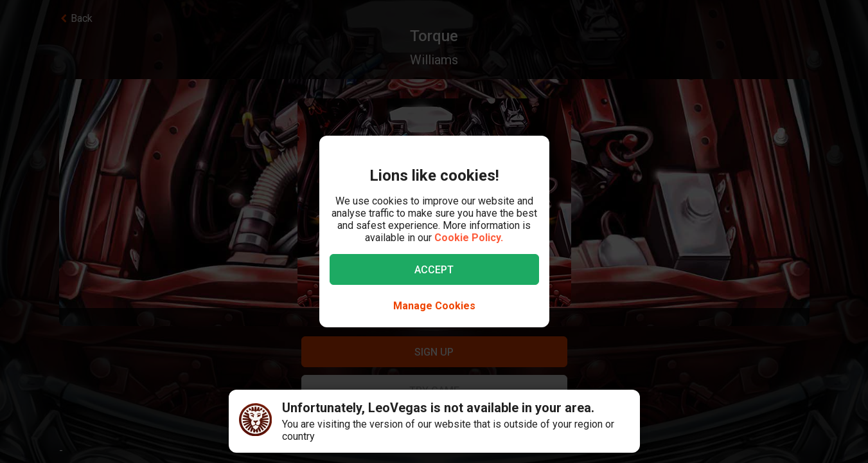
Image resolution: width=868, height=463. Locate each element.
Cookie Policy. (469, 238)
